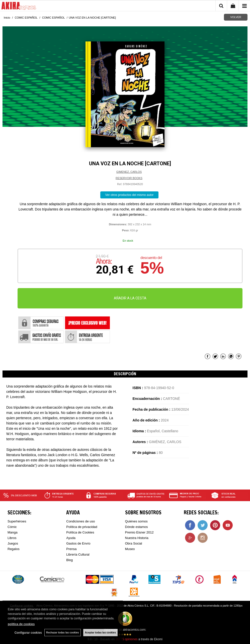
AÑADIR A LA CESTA (130, 298)
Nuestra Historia (137, 538)
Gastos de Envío (78, 543)
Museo (130, 549)
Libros (12, 538)
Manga (13, 532)
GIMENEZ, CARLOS (129, 172)
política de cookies (21, 624)
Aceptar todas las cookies (100, 633)
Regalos (14, 549)
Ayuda (71, 538)
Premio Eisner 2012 (139, 532)
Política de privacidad (82, 527)
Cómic (12, 527)
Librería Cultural (78, 554)
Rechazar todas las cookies (63, 633)
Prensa (71, 549)
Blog (69, 560)
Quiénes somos (136, 521)
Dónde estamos (137, 527)
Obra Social (134, 543)
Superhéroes (17, 521)
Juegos (13, 543)
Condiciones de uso (80, 521)
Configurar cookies (28, 633)
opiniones (126, 639)
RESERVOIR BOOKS (129, 178)
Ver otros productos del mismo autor (130, 195)
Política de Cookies (80, 532)
